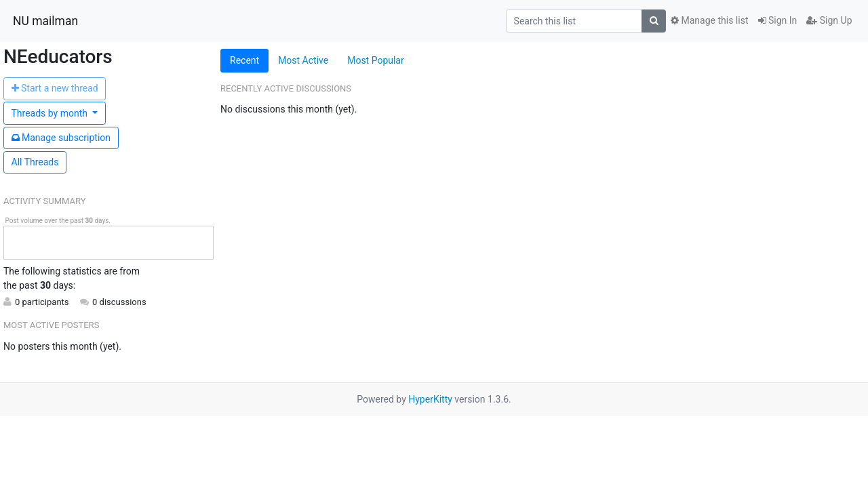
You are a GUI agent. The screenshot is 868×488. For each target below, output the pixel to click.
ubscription (61, 138)
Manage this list (709, 20)
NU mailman (45, 21)
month (51, 113)
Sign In (778, 20)
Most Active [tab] (303, 60)
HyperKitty (430, 399)
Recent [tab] (244, 60)
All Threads (35, 162)
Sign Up (829, 20)
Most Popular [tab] (376, 60)
